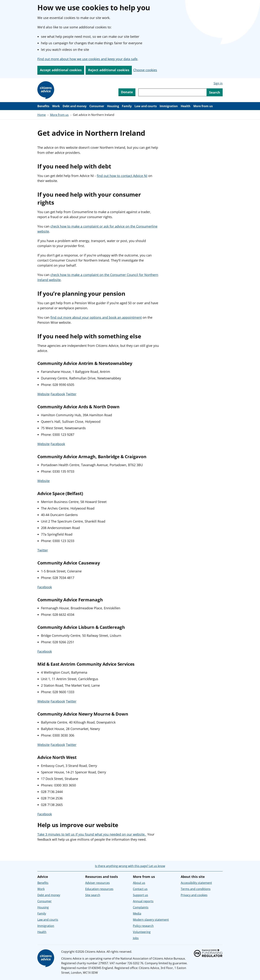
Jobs (136, 938)
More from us (203, 106)
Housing (113, 106)
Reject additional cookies (109, 70)
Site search (93, 895)
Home (42, 115)
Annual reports (143, 901)
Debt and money (75, 106)
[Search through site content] (172, 92)
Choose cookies (145, 70)
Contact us (140, 889)
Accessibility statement (196, 883)
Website (44, 394)
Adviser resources (97, 883)
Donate (127, 92)
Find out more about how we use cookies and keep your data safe (87, 59)
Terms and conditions (196, 889)
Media (137, 913)
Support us (140, 895)
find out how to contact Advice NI (122, 176)
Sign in (218, 83)
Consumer (97, 106)
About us (139, 883)
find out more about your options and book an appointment (96, 317)
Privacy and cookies (194, 895)
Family (127, 106)
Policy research (143, 926)
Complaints (141, 907)
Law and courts (146, 106)
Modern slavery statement (151, 920)
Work (56, 106)
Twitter (71, 394)
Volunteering (142, 932)
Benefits (43, 106)
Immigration (169, 106)
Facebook (58, 394)
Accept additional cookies (61, 70)
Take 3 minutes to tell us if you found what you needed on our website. (92, 834)
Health (186, 106)
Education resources (99, 889)
